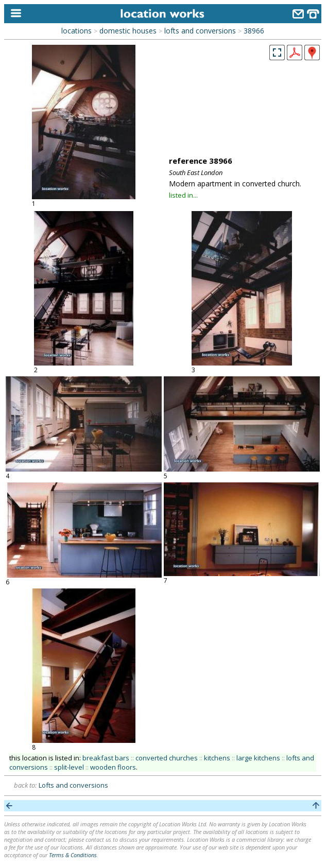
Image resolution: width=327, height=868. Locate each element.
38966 (254, 31)
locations (76, 31)
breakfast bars (106, 758)
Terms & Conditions (73, 855)
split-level (69, 767)
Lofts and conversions (73, 785)
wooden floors (113, 767)
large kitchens (258, 758)
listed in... (183, 195)
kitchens (217, 758)
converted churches (167, 758)
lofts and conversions (200, 31)
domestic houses (128, 31)
